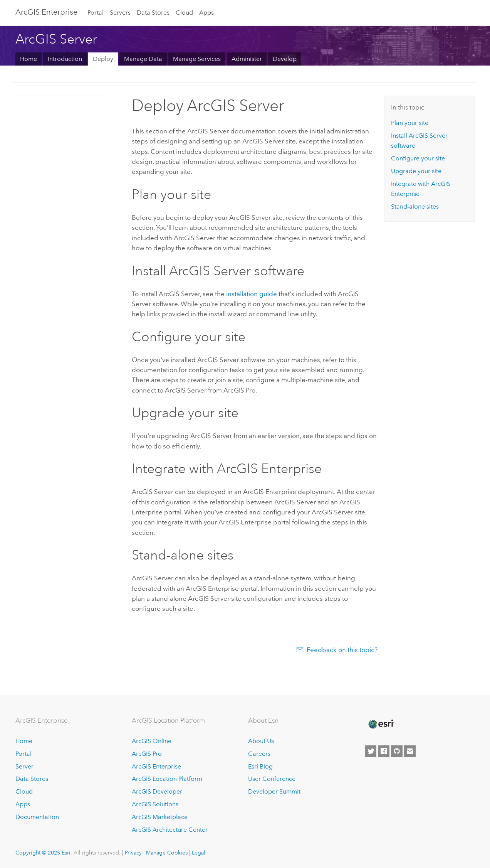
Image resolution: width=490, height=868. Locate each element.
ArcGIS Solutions (155, 804)
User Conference (272, 779)
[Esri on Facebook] (384, 751)
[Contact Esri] (410, 751)
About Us (261, 741)
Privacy (133, 853)
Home (29, 59)
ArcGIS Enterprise (46, 12)
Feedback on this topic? (342, 650)
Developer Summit (274, 791)
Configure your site (418, 158)
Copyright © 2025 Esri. (44, 853)
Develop (285, 59)
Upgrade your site (416, 171)
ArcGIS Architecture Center (170, 830)
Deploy (103, 59)
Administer (247, 59)
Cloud (184, 13)
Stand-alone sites (415, 206)
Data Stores (153, 13)
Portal (96, 13)
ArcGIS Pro (147, 754)
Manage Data (143, 59)
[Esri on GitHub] (397, 751)
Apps (206, 13)
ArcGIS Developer (157, 791)
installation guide (252, 294)
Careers (259, 754)
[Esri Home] (381, 724)
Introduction (65, 59)
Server (24, 766)
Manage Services (197, 59)
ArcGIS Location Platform (167, 779)
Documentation (37, 817)
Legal (199, 853)
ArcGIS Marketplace (160, 817)
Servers (120, 13)
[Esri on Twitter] (371, 751)
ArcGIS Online (152, 741)
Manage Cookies (167, 853)
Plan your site (410, 123)
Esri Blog (260, 766)
